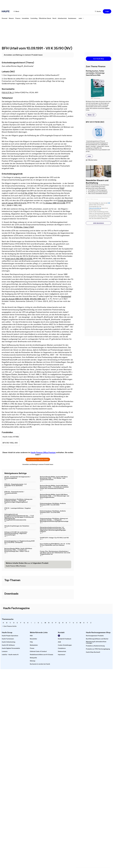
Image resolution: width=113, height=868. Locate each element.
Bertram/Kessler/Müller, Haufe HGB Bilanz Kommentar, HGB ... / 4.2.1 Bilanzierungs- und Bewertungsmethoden (55, 496)
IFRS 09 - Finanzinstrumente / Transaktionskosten (14, 492)
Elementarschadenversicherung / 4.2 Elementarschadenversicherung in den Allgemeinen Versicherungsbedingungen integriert (53, 529)
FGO (62, 188)
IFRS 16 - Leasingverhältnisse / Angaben (18, 508)
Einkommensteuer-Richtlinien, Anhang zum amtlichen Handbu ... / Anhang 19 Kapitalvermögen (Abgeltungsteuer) (18, 501)
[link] (5, 18)
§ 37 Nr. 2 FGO (27, 193)
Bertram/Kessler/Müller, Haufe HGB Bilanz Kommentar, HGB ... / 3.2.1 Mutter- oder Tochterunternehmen (54, 478)
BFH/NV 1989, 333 (38, 299)
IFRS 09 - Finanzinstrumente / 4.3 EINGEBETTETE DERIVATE (15, 485)
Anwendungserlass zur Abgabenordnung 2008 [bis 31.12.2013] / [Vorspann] (19, 542)
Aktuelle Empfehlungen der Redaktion (17, 526)
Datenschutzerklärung (95, 208)
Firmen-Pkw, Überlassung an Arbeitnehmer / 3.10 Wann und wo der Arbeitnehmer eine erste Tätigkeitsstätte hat (55, 553)
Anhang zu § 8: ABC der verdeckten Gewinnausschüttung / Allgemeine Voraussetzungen (16, 533)
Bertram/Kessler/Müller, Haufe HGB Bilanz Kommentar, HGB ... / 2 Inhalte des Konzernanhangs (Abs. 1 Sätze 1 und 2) (18, 550)
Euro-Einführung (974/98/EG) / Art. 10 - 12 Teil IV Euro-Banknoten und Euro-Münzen (55, 544)
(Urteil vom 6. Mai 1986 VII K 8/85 (19, 259)
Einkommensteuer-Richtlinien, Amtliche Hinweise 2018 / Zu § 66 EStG (53, 504)
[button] (16, 11)
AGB (109, 203)
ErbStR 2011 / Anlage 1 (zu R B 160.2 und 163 (54, 538)
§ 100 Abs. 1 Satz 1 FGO (24, 227)
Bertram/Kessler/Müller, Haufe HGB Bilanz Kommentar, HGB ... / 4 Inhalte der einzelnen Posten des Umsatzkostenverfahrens (54, 487)
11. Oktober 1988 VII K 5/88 (54, 203)
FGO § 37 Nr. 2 (8, 92)
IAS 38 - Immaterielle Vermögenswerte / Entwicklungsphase (17, 477)
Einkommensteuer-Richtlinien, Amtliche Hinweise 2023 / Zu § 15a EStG (53, 512)
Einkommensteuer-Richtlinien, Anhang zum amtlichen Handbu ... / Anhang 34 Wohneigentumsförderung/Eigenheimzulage (54, 520)
